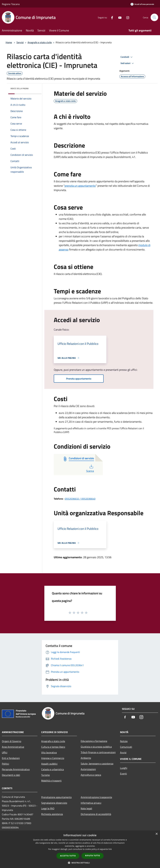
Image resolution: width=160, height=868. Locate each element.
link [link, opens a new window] (110, 849)
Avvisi (123, 752)
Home (9, 42)
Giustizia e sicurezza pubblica (96, 747)
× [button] (156, 834)
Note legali (86, 808)
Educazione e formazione (94, 741)
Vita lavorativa (49, 752)
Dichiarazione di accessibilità (96, 814)
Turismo (45, 775)
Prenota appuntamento (79, 379)
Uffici (5, 752)
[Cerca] (154, 17)
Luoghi (124, 768)
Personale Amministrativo (16, 769)
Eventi (123, 774)
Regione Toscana (11, 4)
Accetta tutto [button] (68, 856)
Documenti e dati (11, 775)
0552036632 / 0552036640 (80, 499)
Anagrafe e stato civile (40, 42)
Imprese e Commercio (53, 758)
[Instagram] (126, 17)
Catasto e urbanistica (52, 769)
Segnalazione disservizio (54, 803)
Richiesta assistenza (52, 814)
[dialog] (80, 849)
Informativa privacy (91, 803)
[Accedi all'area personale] (142, 4)
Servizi (20, 42)
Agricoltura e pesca (91, 775)
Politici (5, 764)
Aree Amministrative (13, 747)
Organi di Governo (12, 741)
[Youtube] (119, 17)
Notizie (124, 741)
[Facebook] (111, 17)
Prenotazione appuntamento (56, 797)
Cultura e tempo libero (53, 747)
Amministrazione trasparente (96, 797)
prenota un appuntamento (80, 186)
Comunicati (126, 747)
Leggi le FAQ (48, 808)
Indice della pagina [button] (20, 88)
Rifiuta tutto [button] (93, 856)
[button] (80, 863)
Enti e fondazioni (11, 758)
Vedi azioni (128, 63)
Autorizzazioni (88, 769)
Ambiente (86, 758)
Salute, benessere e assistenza (97, 764)
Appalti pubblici (49, 764)
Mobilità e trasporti (51, 781)
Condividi (127, 57)
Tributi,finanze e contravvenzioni (98, 752)
